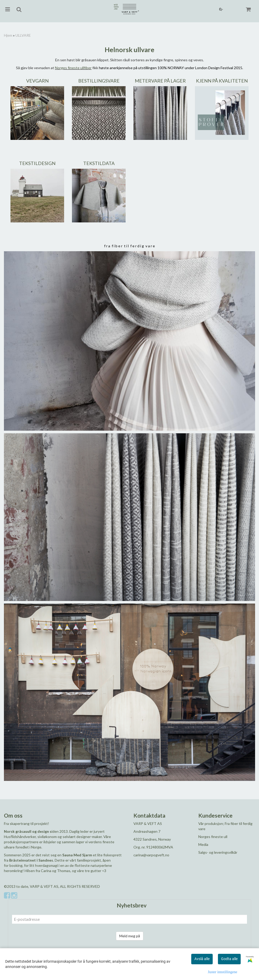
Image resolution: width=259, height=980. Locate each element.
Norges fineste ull (213, 837)
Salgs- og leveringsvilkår (218, 852)
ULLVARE (23, 35)
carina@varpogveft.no (151, 855)
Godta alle (229, 959)
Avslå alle (202, 959)
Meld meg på (130, 936)
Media (203, 844)
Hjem (8, 35)
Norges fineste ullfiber (73, 68)
